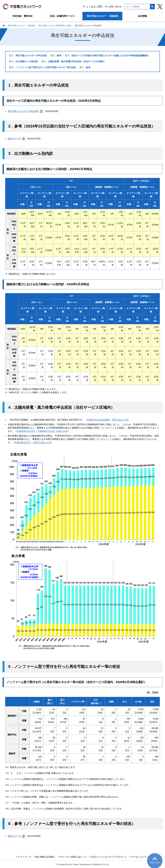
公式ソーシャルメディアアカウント (109, 857)
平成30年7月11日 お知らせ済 (53, 431)
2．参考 (57, 56)
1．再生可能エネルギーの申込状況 (29, 56)
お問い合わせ (115, 7)
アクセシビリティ (140, 857)
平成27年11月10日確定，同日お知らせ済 (107, 420)
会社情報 (142, 16)
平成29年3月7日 (22, 442)
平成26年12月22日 (26, 431)
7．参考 (86, 67)
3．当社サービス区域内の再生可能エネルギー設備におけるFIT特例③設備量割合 (108, 56)
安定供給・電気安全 (23, 16)
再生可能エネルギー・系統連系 (102, 16)
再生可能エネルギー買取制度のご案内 (55, 26)
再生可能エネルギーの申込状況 (25, 111)
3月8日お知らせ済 (42, 442)
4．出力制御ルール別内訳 (25, 61)
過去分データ (16, 139)
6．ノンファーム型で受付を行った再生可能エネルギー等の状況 (44, 67)
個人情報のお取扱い (46, 857)
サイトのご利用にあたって (73, 857)
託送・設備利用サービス (63, 16)
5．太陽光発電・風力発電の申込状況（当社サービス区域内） (75, 61)
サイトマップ (24, 857)
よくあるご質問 (94, 7)
